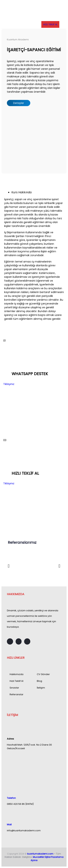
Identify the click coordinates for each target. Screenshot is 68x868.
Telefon (11, 798)
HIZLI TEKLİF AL (50, 24)
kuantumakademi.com (40, 854)
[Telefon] (9, 787)
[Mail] (9, 814)
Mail (9, 824)
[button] (9, 566)
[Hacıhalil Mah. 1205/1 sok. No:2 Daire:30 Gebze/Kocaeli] (34, 767)
